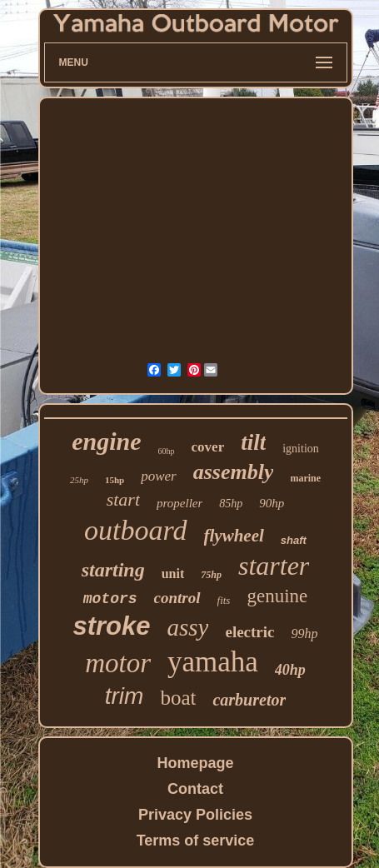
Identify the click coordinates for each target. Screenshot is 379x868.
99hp (305, 634)
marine (305, 478)
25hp (79, 480)
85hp (231, 504)
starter (274, 566)
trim (125, 696)
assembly (234, 472)
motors (110, 599)
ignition (301, 449)
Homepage (195, 763)
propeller (180, 503)
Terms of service (196, 841)
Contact (195, 789)
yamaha (213, 662)
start (123, 499)
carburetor (249, 700)
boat (178, 698)
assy (188, 627)
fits (224, 600)
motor (118, 663)
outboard (135, 530)
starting (113, 570)
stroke (111, 626)
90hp (272, 503)
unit (173, 574)
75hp (211, 575)
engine (106, 441)
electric (249, 632)
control (177, 598)
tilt (253, 442)
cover (208, 447)
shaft (294, 540)
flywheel (234, 536)
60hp (167, 451)
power (159, 476)
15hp (115, 480)
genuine (277, 596)
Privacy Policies (195, 815)
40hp (290, 670)
